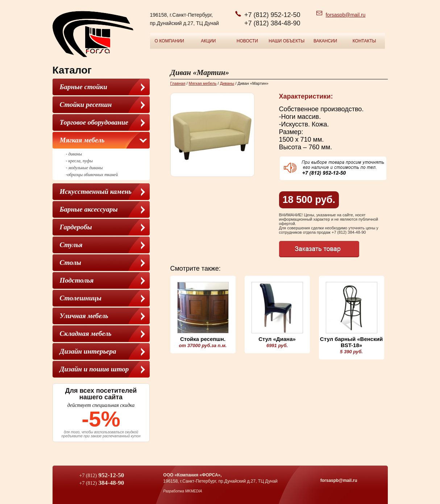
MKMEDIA (194, 491)
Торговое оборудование (94, 122)
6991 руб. (277, 345)
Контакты (364, 41)
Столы (70, 263)
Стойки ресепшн (86, 105)
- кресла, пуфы (79, 161)
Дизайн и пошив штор (94, 369)
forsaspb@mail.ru (345, 15)
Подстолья (77, 280)
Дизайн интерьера (88, 351)
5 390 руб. (351, 352)
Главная (178, 83)
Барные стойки (84, 87)
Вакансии (325, 41)
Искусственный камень (96, 191)
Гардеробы (76, 227)
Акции (208, 41)
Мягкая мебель (82, 140)
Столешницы (81, 298)
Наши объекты (287, 41)
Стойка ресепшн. (203, 339)
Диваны (227, 83)
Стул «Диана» (277, 339)
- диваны (74, 154)
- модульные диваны (84, 168)
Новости (247, 41)
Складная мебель (86, 334)
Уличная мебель (84, 316)
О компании (169, 41)
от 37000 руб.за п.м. (203, 345)
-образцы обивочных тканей (92, 175)
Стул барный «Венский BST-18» (351, 342)
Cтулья (71, 245)
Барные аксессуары (89, 209)
